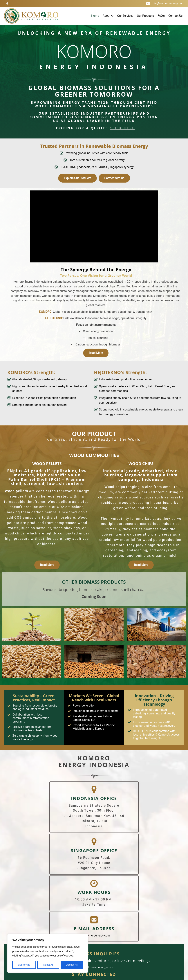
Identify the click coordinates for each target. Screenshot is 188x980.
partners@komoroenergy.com (94, 895)
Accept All (72, 965)
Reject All (48, 965)
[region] (48, 953)
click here (122, 128)
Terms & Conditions (94, 936)
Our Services (125, 16)
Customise (24, 965)
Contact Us (175, 16)
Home (95, 16)
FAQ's (161, 16)
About (108, 16)
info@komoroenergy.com (168, 3)
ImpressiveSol (173, 974)
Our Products (145, 16)
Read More (96, 353)
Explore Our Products (77, 178)
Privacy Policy (124, 936)
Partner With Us (114, 178)
